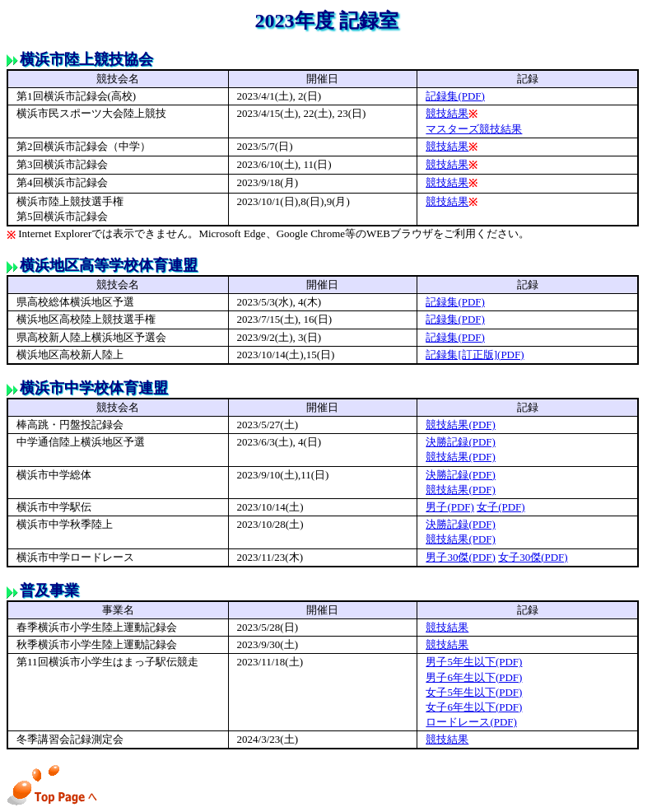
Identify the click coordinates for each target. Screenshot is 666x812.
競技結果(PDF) (461, 425)
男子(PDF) (450, 507)
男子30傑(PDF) (461, 557)
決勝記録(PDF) (461, 442)
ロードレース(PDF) (471, 722)
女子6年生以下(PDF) (474, 707)
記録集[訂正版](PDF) (475, 355)
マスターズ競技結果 (474, 129)
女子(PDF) (501, 507)
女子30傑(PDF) (533, 557)
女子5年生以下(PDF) (474, 692)
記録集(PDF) (455, 96)
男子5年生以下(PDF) (474, 662)
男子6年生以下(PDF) (474, 677)
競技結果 (447, 113)
